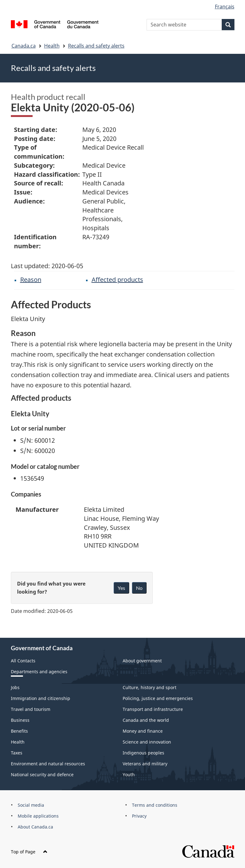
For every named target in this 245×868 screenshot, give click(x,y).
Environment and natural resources (48, 764)
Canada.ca (24, 46)
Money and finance (143, 731)
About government (142, 661)
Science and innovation (147, 742)
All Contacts (23, 661)
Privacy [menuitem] (139, 816)
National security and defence (42, 775)
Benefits (19, 731)
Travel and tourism (31, 709)
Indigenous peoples (143, 753)
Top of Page (29, 852)
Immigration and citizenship (41, 698)
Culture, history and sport (150, 687)
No (139, 588)
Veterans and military (145, 764)
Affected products (117, 280)
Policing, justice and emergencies (158, 698)
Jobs (15, 687)
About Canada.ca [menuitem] (35, 827)
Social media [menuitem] (31, 805)
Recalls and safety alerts (96, 46)
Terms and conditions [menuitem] (155, 805)
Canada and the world (146, 720)
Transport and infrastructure (153, 709)
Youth (129, 775)
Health (52, 46)
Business (20, 720)
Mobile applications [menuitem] (38, 816)
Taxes (17, 753)
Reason (31, 280)
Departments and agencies (39, 672)
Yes (121, 588)
